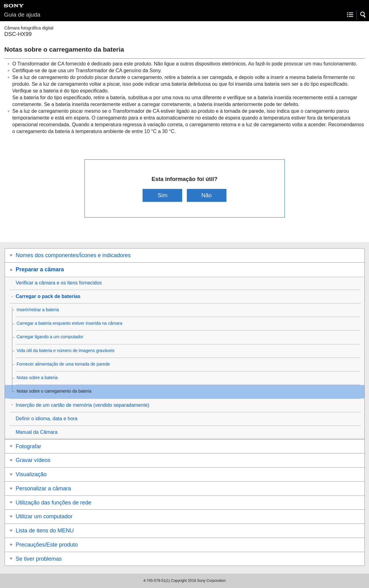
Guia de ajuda (22, 15)
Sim (163, 195)
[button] (363, 15)
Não (206, 195)
